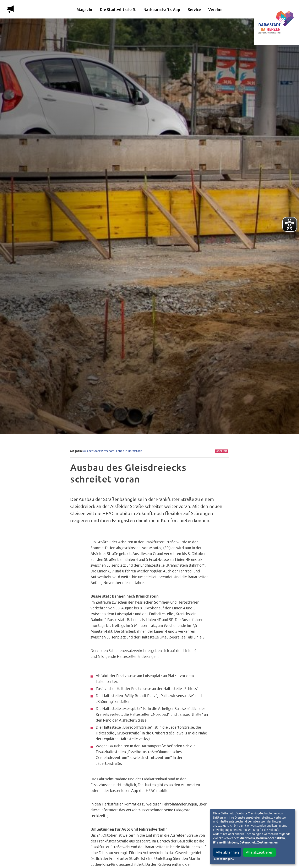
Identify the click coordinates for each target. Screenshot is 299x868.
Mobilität (221, 451)
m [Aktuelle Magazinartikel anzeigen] (11, 9)
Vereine (215, 10)
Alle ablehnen (227, 852)
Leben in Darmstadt (129, 451)
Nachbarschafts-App (162, 10)
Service (194, 10)
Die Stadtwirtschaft (118, 10)
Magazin (85, 10)
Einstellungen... (224, 859)
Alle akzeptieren (260, 852)
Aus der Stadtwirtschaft (99, 451)
